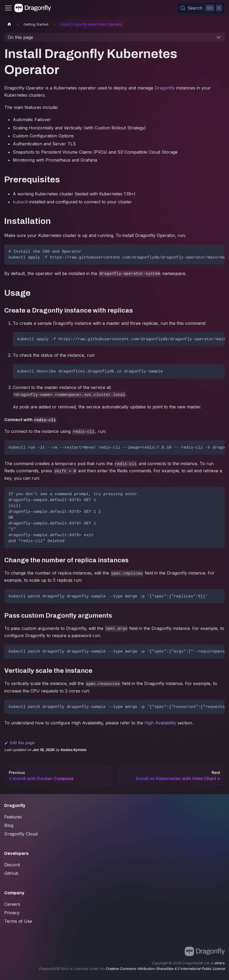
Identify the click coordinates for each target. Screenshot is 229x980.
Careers (12, 904)
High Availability (160, 723)
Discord (12, 865)
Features (13, 817)
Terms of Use (18, 921)
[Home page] (9, 24)
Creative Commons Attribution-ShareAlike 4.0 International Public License (165, 969)
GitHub (11, 873)
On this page (20, 37)
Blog (9, 825)
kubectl (20, 202)
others (220, 963)
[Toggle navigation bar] (8, 8)
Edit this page (19, 743)
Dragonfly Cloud (21, 834)
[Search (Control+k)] (201, 8)
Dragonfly (165, 88)
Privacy (12, 913)
